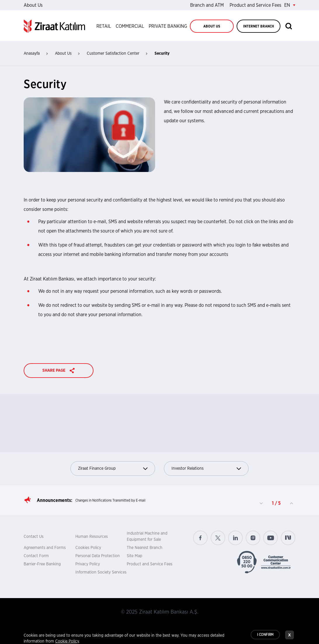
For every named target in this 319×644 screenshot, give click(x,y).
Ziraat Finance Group (113, 469)
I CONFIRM (265, 635)
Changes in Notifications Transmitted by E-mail (110, 500)
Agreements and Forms (45, 548)
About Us (33, 5)
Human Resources (92, 537)
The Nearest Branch (145, 548)
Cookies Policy (88, 548)
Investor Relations (206, 469)
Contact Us (34, 537)
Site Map (135, 556)
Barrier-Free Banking (42, 564)
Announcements (54, 500)
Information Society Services (101, 572)
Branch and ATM (207, 5)
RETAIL (104, 26)
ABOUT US (212, 26)
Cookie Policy (67, 642)
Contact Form (36, 556)
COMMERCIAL (130, 26)
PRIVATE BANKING (168, 26)
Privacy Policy (88, 564)
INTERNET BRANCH (259, 26)
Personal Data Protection (98, 556)
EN (290, 5)
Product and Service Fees (255, 5)
